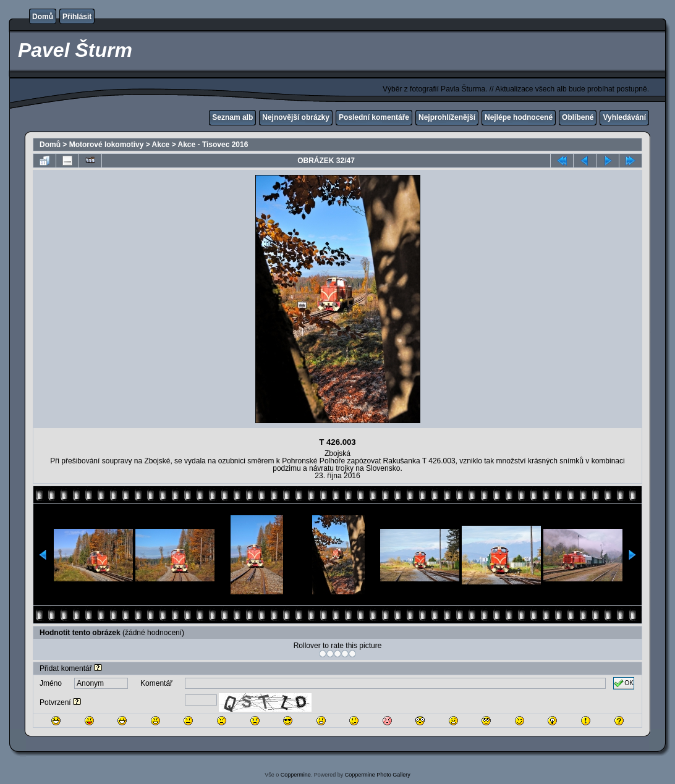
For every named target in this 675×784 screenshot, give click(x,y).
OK (624, 683)
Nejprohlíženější (447, 117)
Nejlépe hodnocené (519, 117)
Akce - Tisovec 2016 (213, 145)
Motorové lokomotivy (107, 145)
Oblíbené (578, 117)
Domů (43, 17)
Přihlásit (77, 17)
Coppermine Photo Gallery (378, 775)
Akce (161, 145)
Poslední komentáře (374, 117)
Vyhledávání (624, 117)
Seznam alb (232, 117)
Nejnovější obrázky (296, 117)
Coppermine (296, 775)
